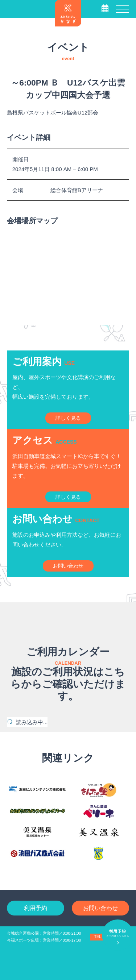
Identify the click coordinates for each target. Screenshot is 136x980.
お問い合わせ (100, 908)
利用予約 (36, 908)
